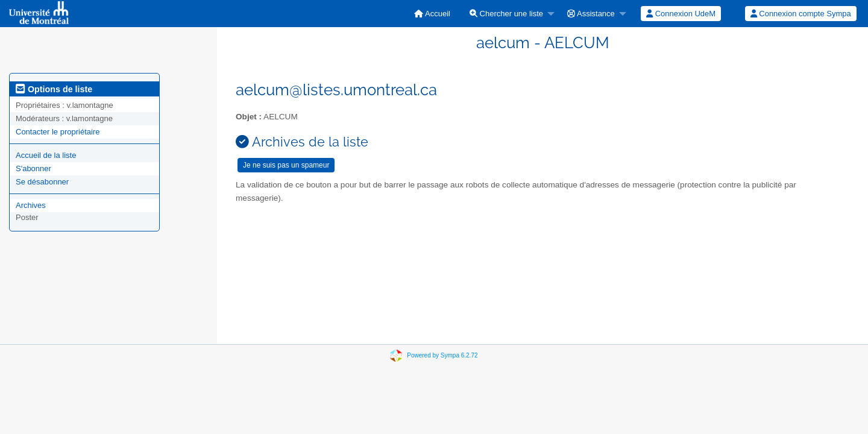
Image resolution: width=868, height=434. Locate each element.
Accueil (432, 14)
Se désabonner (42, 182)
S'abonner (33, 168)
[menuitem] (432, 14)
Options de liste (54, 89)
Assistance (591, 14)
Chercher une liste (506, 14)
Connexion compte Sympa (801, 14)
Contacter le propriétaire (58, 132)
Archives (31, 205)
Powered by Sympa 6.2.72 (442, 355)
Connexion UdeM (681, 14)
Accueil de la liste (46, 155)
